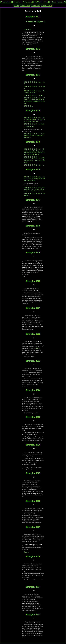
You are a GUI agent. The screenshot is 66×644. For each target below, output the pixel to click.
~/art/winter (27, 2)
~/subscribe (46, 5)
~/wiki (16, 5)
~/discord (35, 5)
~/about (53, 2)
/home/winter (6, 2)
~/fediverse (25, 5)
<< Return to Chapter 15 (36, 22)
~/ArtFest (38, 2)
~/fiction (17, 2)
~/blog (46, 2)
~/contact (61, 2)
